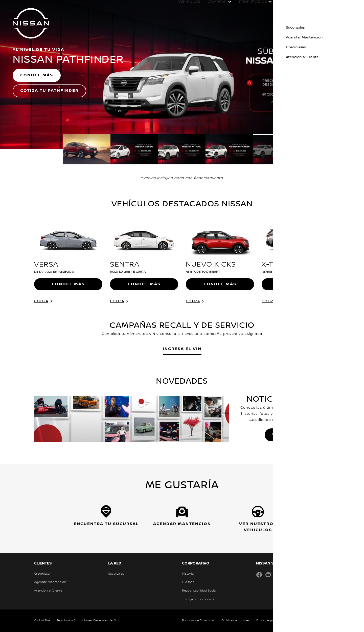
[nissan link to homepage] (31, 23)
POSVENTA (284, 7)
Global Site (42, 620)
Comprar (212, 7)
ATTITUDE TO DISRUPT (203, 272)
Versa (46, 265)
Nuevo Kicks (211, 265)
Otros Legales (266, 620)
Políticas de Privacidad (199, 620)
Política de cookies (236, 620)
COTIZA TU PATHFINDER (49, 91)
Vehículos (184, 7)
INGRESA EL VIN (182, 349)
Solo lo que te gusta (128, 272)
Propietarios (248, 7)
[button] (356, 7)
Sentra (125, 265)
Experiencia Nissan (322, 7)
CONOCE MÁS (37, 75)
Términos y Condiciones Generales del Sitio (89, 620)
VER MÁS (283, 435)
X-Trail (276, 265)
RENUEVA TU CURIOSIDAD (282, 272)
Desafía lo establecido (54, 272)
